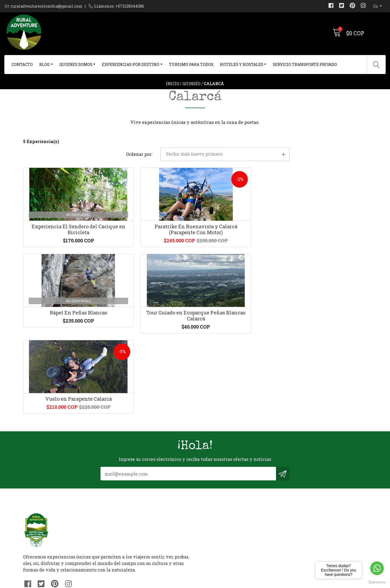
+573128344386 (127, 518)
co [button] (376, 6)
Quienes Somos (76, 64)
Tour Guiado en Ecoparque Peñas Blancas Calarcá (327, 254)
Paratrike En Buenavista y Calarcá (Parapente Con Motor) (151, 254)
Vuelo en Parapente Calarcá (63, 348)
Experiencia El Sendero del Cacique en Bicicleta (63, 254)
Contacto (22, 64)
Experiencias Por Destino (131, 64)
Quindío (191, 93)
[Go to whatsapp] (377, 568)
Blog (44, 64)
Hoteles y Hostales (242, 64)
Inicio (173, 93)
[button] (312, 169)
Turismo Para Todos (191, 64)
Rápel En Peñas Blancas (239, 251)
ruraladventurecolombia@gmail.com (47, 6)
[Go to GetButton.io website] (377, 582)
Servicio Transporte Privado (305, 64)
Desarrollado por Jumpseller (248, 582)
